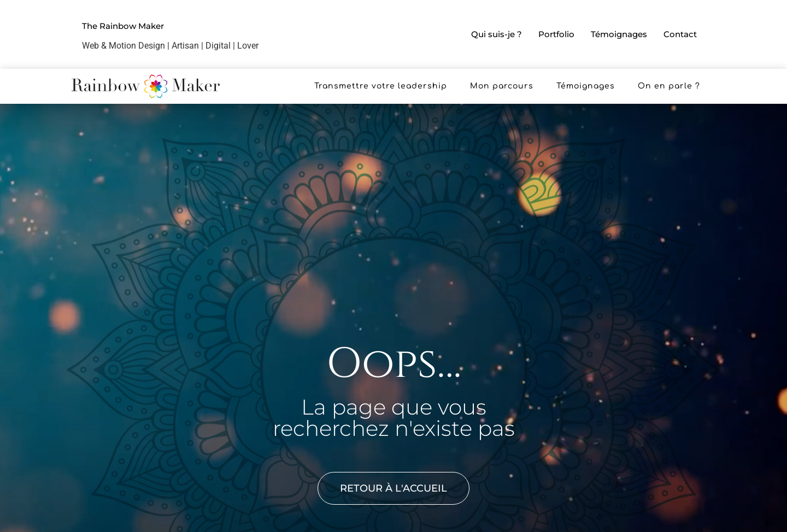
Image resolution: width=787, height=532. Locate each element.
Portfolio (556, 34)
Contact (680, 34)
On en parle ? (669, 86)
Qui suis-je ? (497, 34)
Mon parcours (502, 86)
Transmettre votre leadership (381, 86)
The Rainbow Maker (123, 26)
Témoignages (619, 34)
